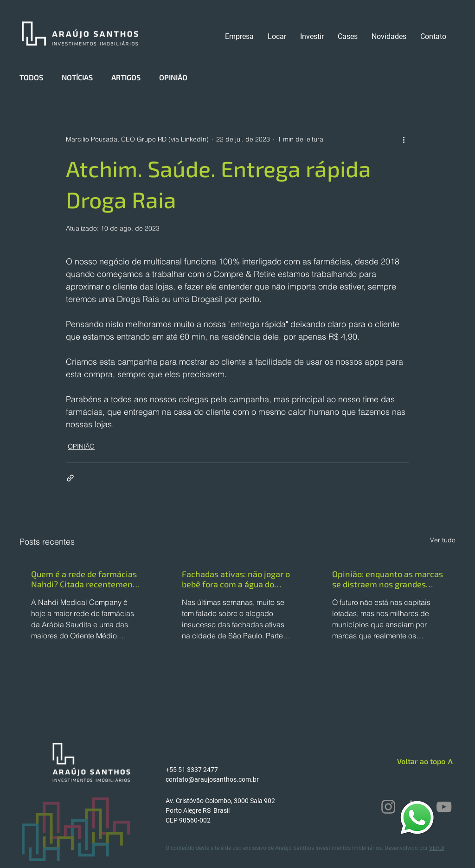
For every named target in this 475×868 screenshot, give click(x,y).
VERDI (437, 848)
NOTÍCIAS (77, 77)
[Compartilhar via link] (70, 478)
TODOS (31, 77)
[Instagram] (388, 807)
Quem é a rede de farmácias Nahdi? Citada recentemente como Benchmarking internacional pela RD (86, 579)
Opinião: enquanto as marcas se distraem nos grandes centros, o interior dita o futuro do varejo (388, 579)
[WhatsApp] (417, 817)
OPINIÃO (173, 77)
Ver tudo (443, 540)
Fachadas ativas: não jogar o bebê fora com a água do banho (236, 579)
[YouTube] (444, 807)
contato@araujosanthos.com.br (212, 779)
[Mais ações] (404, 139)
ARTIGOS (126, 77)
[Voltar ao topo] (412, 761)
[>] (449, 763)
